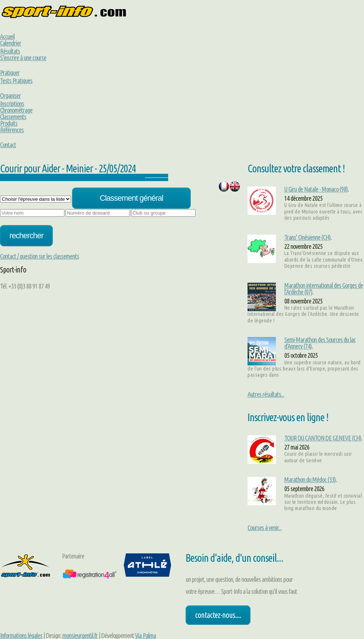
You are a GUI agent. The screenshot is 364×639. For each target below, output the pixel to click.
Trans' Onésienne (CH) (307, 237)
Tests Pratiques (16, 81)
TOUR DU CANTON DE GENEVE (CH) (323, 438)
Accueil (7, 36)
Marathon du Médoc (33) (310, 479)
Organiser (10, 95)
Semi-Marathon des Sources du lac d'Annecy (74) (320, 343)
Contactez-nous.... (218, 615)
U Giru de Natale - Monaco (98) (316, 189)
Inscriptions (12, 103)
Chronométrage (16, 110)
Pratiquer (10, 72)
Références (12, 130)
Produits (9, 123)
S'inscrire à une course (23, 58)
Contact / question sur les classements (39, 256)
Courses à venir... (265, 528)
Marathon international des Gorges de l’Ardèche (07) (324, 289)
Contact (8, 145)
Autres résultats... (266, 394)
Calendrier (11, 43)
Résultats (10, 51)
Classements (13, 117)
